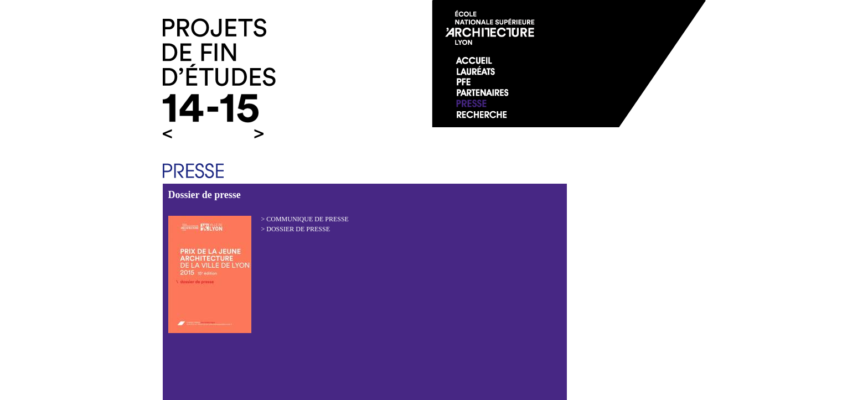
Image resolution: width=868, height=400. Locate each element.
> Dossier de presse (296, 229)
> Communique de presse (305, 219)
